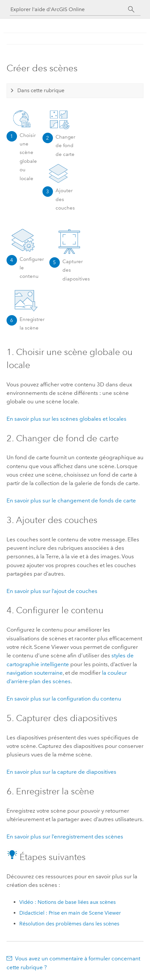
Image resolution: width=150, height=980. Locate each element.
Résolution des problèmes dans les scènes (69, 924)
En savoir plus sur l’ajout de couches (52, 591)
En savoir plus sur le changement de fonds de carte (71, 500)
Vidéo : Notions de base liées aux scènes (67, 902)
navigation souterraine (35, 673)
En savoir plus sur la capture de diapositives (61, 772)
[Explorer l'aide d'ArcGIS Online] (69, 9)
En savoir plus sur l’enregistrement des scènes (65, 836)
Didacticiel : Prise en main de (70, 913)
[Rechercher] (132, 9)
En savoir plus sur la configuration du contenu (64, 699)
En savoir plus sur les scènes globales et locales (67, 419)
